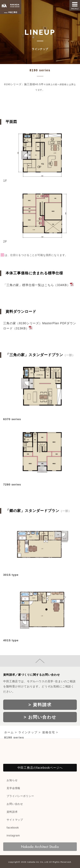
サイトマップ (15, 820)
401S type (11, 640)
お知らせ (12, 780)
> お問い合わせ (40, 717)
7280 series (12, 484)
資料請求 (12, 812)
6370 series (12, 419)
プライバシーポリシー (20, 796)
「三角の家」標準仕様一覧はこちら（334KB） (37, 285)
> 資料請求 (40, 705)
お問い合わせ (15, 804)
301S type (11, 575)
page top (40, 661)
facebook (13, 828)
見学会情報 (13, 788)
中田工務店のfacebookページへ (40, 768)
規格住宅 (49, 732)
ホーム (9, 732)
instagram (13, 836)
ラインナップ (28, 732)
